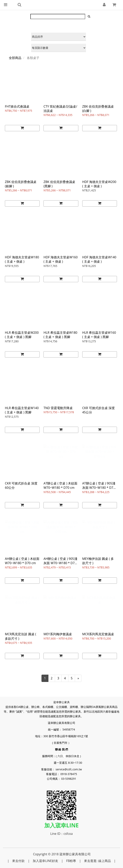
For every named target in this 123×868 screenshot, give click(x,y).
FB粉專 (71, 861)
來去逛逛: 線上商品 (97, 861)
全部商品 (15, 58)
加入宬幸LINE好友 (45, 861)
